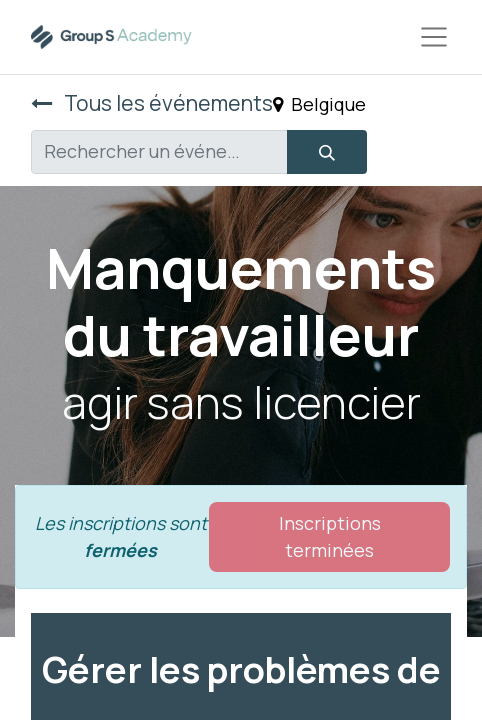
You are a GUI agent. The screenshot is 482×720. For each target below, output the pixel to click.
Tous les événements (152, 102)
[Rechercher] (327, 152)
